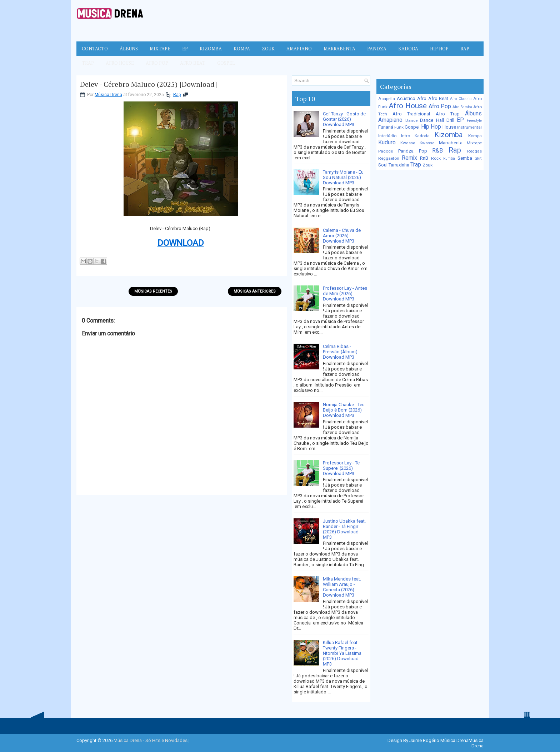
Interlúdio (387, 136)
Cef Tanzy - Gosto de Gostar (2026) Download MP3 (344, 119)
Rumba (449, 158)
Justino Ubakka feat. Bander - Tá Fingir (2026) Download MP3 (344, 529)
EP (185, 49)
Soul (383, 165)
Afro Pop (157, 63)
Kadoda (408, 49)
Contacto (95, 49)
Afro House (120, 63)
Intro (406, 136)
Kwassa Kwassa (417, 143)
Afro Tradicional (411, 114)
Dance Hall (432, 120)
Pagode (386, 151)
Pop (423, 151)
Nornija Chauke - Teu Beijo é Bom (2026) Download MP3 (344, 410)
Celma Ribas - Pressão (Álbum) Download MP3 (340, 352)
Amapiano (299, 49)
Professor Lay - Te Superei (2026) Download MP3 (341, 468)
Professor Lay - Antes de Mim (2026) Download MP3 (345, 293)
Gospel (226, 63)
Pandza (377, 49)
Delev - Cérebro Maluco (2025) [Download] (149, 84)
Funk (399, 127)
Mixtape (160, 49)
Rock (436, 158)
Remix (409, 158)
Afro (422, 98)
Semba (465, 158)
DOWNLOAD (181, 243)
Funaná (386, 127)
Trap (88, 63)
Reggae (474, 151)
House (449, 127)
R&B (437, 151)
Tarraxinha (399, 165)
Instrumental (469, 127)
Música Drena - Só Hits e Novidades (151, 740)
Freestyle (474, 121)
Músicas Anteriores (255, 291)
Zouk (268, 49)
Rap (465, 49)
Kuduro (387, 143)
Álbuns (129, 49)
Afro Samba (462, 107)
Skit (478, 158)
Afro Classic (461, 99)
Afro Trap (448, 114)
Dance (411, 120)
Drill (450, 120)
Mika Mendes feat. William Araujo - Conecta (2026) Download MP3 (342, 587)
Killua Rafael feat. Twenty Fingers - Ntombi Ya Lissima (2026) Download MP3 (342, 653)
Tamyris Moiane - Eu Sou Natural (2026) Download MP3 (343, 177)
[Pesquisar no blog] (328, 81)
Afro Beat (193, 63)
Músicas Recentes (153, 291)
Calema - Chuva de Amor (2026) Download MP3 (342, 236)
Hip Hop (439, 49)
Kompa (242, 49)
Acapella (387, 99)
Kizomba (211, 49)
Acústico (406, 98)
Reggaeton (389, 158)
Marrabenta (339, 49)
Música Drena (108, 95)
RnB (424, 158)
